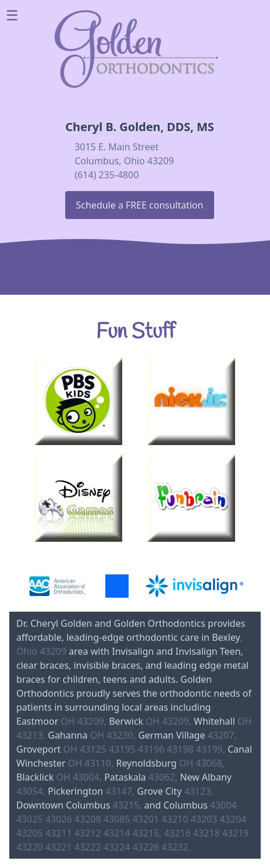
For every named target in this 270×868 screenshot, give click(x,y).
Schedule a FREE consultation (140, 205)
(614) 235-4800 (106, 175)
